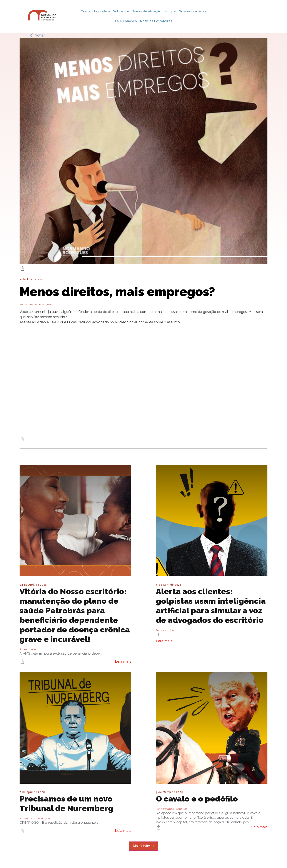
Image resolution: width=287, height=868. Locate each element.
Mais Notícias (143, 846)
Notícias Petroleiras (156, 21)
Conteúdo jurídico (95, 11)
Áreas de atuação (147, 11)
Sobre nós (121, 11)
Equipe (170, 11)
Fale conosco (126, 21)
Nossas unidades (193, 11)
